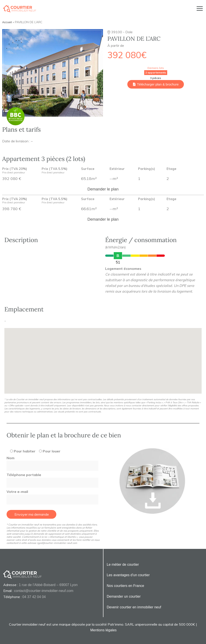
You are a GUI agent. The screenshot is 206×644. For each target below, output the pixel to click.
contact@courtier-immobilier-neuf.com (44, 591)
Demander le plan (103, 189)
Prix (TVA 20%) (15, 171)
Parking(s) (147, 169)
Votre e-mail (52, 496)
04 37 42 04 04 (34, 597)
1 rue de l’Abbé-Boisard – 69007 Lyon (48, 585)
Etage (171, 169)
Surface (88, 169)
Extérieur (117, 169)
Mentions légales (103, 630)
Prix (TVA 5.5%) (54, 171)
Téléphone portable (52, 479)
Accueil (7, 22)
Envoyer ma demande (32, 514)
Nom (52, 462)
